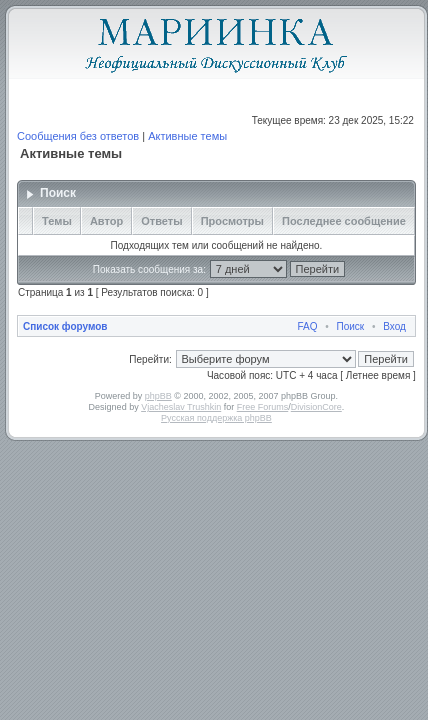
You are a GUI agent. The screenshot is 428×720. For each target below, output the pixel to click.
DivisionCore (316, 407)
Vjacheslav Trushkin (181, 407)
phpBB (158, 396)
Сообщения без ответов (78, 136)
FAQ (307, 326)
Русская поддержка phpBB (216, 418)
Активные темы (187, 136)
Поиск (351, 326)
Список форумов (65, 326)
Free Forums (263, 407)
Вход (394, 326)
